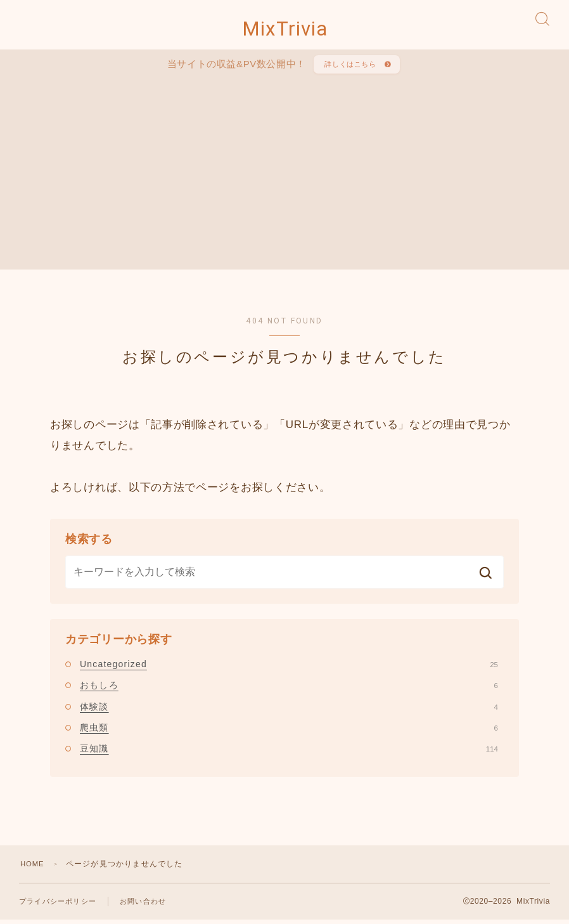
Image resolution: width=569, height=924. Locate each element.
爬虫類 (289, 736)
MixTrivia (284, 32)
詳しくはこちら (349, 71)
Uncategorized (289, 673)
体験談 (289, 715)
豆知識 (289, 757)
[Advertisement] (298, 178)
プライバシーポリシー (58, 909)
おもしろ (289, 694)
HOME (33, 872)
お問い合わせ (143, 909)
